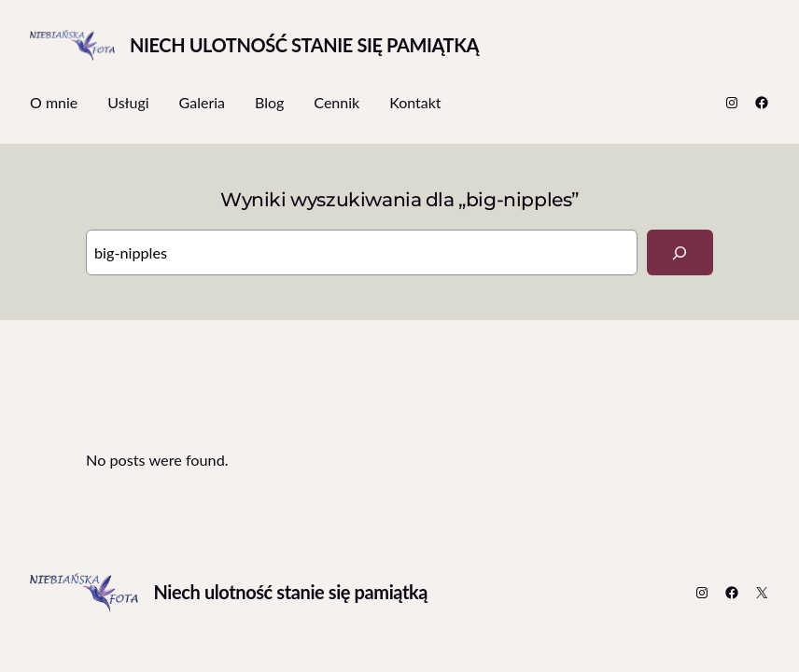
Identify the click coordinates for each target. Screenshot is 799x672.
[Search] (680, 253)
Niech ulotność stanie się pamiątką (304, 45)
